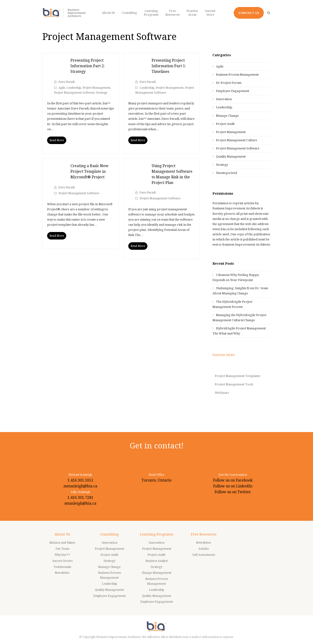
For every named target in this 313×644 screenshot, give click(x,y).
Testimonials (62, 567)
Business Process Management (237, 75)
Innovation (224, 99)
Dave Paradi (66, 82)
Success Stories (62, 561)
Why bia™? (62, 555)
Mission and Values (62, 543)
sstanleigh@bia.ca (80, 503)
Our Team (62, 549)
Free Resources (204, 534)
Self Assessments (204, 555)
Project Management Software (74, 93)
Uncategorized (226, 173)
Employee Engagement (233, 91)
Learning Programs (157, 534)
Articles (204, 549)
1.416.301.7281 (80, 498)
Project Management (96, 88)
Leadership (74, 88)
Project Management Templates (237, 376)
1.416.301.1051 (80, 480)
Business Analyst (157, 561)
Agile (62, 88)
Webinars (222, 393)
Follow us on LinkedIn (233, 486)
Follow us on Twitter (233, 492)
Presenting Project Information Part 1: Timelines (169, 66)
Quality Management (231, 157)
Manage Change (227, 116)
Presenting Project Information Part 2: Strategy (88, 66)
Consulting (109, 534)
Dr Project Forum (229, 83)
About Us (62, 534)
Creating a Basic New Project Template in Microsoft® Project (89, 171)
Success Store (224, 355)
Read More (57, 140)
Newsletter (62, 573)
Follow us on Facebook (233, 480)
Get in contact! (157, 446)
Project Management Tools (234, 384)
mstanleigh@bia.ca (80, 486)
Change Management (157, 573)
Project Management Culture (236, 140)
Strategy (102, 93)
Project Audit (225, 124)
